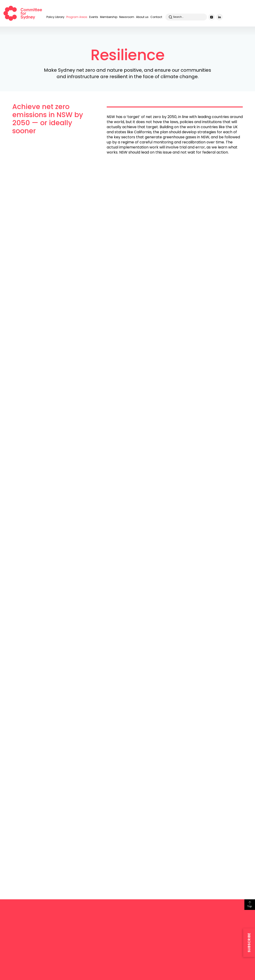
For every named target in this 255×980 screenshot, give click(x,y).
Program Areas (77, 17)
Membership (109, 17)
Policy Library (55, 17)
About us (142, 17)
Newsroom (127, 17)
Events (94, 17)
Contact (156, 17)
